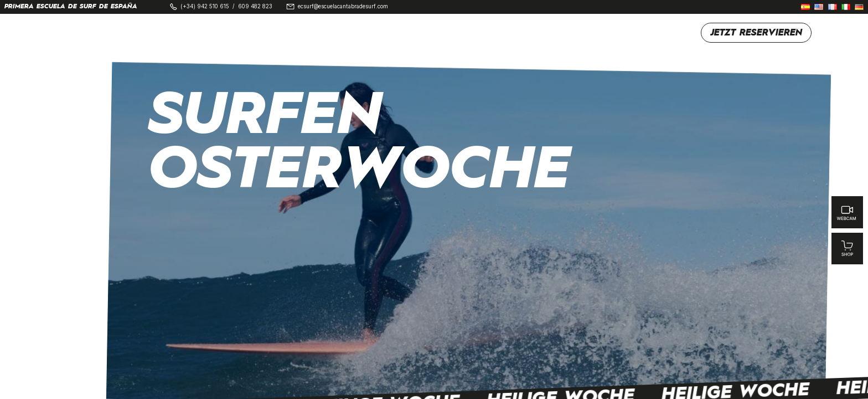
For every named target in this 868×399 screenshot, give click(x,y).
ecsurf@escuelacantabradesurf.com (343, 7)
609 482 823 (255, 7)
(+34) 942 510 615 (205, 7)
